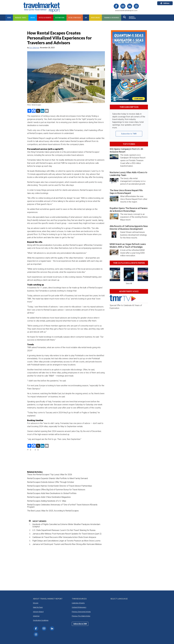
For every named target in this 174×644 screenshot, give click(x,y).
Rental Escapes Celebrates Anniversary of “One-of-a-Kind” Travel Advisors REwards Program (62, 506)
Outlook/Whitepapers (79, 607)
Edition (165, 3)
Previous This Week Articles (81, 616)
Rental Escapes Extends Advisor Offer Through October (51, 482)
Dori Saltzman (34, 48)
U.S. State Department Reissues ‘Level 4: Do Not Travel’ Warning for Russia (64, 530)
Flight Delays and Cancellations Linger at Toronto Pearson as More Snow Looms (66, 541)
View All (129, 283)
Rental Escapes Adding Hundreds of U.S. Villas (47, 501)
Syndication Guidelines (41, 620)
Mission (36, 603)
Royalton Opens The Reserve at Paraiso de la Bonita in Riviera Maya (129, 210)
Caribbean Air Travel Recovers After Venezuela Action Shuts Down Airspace (64, 537)
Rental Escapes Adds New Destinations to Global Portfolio (52, 493)
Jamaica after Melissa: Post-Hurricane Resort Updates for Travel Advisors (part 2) (67, 534)
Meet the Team (38, 607)
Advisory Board (38, 612)
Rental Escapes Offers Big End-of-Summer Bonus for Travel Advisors (56, 490)
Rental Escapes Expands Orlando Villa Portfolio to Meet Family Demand (57, 478)
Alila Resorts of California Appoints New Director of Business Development (129, 228)
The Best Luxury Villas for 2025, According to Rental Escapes (53, 511)
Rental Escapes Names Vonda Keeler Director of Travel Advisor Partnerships (60, 486)
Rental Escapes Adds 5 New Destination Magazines (49, 497)
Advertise (36, 616)
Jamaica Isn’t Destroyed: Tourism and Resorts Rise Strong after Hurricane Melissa (67, 544)
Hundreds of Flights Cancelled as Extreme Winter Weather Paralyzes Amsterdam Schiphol (66, 525)
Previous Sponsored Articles (81, 612)
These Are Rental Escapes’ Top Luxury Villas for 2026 (50, 475)
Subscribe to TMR (129, 134)
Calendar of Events (78, 603)
